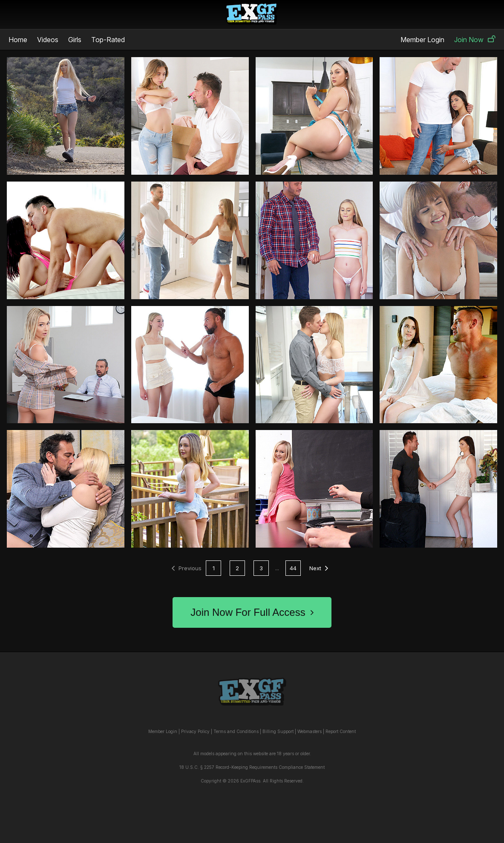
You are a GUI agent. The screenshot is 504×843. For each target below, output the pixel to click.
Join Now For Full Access (252, 612)
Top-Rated (108, 40)
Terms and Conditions (236, 731)
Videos (48, 40)
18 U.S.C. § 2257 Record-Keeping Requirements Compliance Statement (252, 767)
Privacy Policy (195, 731)
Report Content (341, 731)
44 (293, 568)
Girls (75, 40)
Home (18, 40)
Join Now (475, 40)
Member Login (422, 40)
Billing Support (278, 731)
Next (319, 568)
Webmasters (310, 731)
